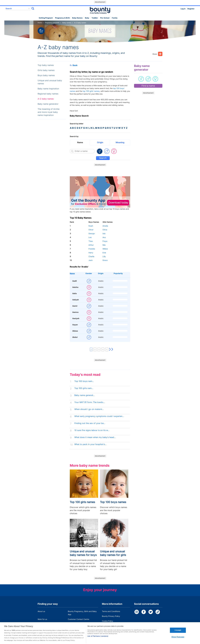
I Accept (178, 634)
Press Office (43, 624)
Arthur (91, 245)
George (92, 233)
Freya (105, 241)
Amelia (105, 226)
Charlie (91, 256)
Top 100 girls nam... (84, 388)
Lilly (104, 256)
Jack (91, 260)
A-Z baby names (46, 99)
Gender (89, 273)
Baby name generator (48, 104)
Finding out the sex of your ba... (90, 423)
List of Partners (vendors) (98, 640)
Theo (91, 241)
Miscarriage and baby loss (79, 624)
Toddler (95, 18)
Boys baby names (46, 75)
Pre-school (105, 18)
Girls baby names (46, 70)
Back (74, 65)
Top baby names (46, 65)
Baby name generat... (85, 395)
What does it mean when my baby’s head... (95, 437)
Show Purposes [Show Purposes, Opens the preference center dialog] (178, 641)
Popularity (118, 273)
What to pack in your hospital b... (90, 444)
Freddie (92, 249)
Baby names (77, 18)
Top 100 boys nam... (84, 381)
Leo (90, 237)
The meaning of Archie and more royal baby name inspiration (49, 112)
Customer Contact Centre (79, 619)
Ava (104, 237)
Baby (87, 18)
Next (110, 349)
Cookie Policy (108, 621)
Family (115, 18)
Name (80, 142)
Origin (100, 142)
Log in (183, 9)
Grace (105, 260)
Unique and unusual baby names (50, 82)
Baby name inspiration (48, 89)
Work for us (42, 619)
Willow (105, 249)
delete (29, 9)
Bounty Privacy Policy (111, 616)
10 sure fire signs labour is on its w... (92, 430)
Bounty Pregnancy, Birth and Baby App (82, 613)
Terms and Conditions (111, 611)
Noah (91, 226)
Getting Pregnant (46, 18)
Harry (91, 253)
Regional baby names (48, 94)
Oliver (91, 230)
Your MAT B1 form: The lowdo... (90, 402)
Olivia (105, 230)
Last (112, 349)
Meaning (120, 142)
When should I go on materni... (89, 409)
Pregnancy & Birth (62, 18)
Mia (104, 245)
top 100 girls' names (91, 91)
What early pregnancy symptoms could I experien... (99, 416)
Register (191, 9)
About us (41, 611)
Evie (104, 253)
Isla (104, 233)
